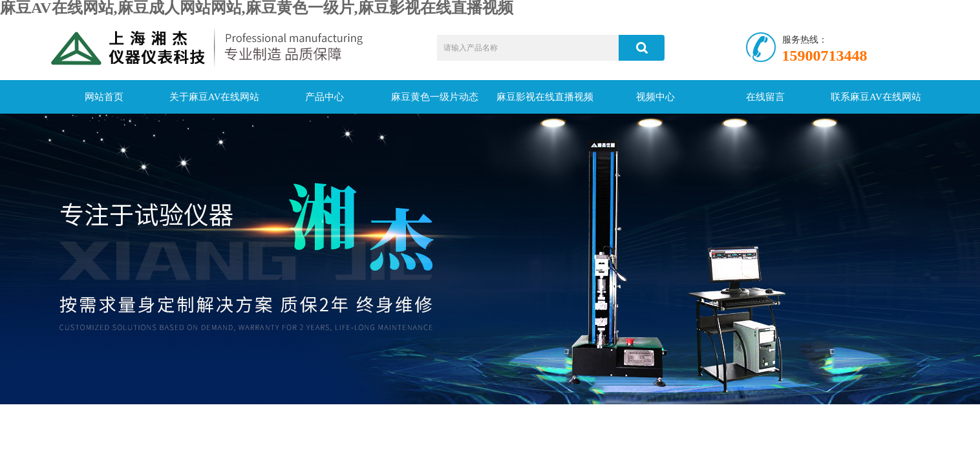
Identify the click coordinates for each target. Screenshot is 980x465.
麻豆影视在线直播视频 (545, 97)
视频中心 (655, 97)
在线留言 (765, 97)
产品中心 (325, 97)
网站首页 (104, 97)
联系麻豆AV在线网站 (876, 97)
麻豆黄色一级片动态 (435, 97)
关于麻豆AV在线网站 (215, 97)
